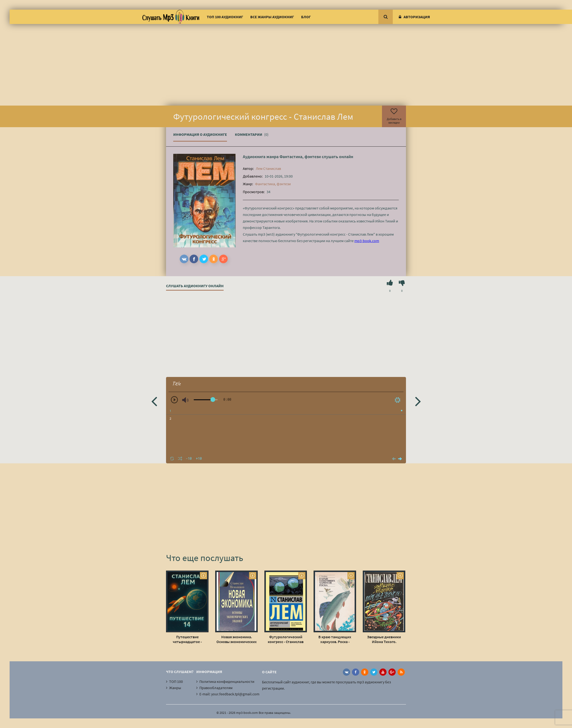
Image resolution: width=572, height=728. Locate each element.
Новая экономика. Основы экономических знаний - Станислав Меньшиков (237, 639)
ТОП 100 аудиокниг (225, 17)
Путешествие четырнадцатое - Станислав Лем (187, 639)
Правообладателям (216, 688)
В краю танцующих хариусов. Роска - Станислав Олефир (335, 639)
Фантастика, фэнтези (300, 157)
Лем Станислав (268, 168)
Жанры (175, 688)
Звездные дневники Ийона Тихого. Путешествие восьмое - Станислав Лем (384, 639)
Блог (306, 17)
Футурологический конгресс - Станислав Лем (286, 639)
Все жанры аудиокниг (272, 17)
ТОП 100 (176, 681)
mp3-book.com (367, 241)
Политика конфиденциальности (227, 681)
